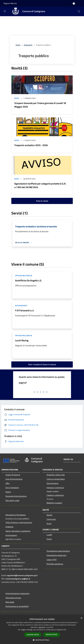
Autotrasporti (21, 306)
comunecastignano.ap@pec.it (18, 579)
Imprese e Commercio (55, 488)
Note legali (10, 602)
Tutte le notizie (42, 201)
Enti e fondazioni (12, 488)
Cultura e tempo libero (56, 479)
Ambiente (9, 527)
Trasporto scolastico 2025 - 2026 (31, 145)
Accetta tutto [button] (33, 635)
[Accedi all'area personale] (74, 4)
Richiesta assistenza (55, 564)
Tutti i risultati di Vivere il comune (42, 364)
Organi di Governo (13, 475)
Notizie (49, 515)
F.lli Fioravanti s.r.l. (25, 310)
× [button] (81, 618)
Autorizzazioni (11, 535)
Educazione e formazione (16, 515)
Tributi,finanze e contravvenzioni (19, 522)
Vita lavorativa (52, 483)
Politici (8, 492)
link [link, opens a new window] (65, 630)
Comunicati (51, 519)
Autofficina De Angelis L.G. (28, 280)
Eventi (49, 539)
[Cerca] (79, 11)
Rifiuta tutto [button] (52, 635)
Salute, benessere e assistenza (18, 531)
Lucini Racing (22, 340)
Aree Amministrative (14, 479)
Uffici (8, 483)
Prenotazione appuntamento (58, 551)
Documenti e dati (12, 500)
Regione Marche (10, 3)
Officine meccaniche (24, 276)
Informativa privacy (13, 598)
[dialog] (42, 630)
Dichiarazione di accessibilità (17, 606)
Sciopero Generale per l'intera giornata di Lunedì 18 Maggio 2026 (40, 105)
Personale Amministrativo (16, 496)
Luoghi (49, 535)
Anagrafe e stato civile (56, 475)
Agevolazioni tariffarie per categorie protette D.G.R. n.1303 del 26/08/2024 (40, 185)
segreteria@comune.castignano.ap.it (22, 575)
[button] (42, 640)
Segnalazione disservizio (56, 555)
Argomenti (28, 45)
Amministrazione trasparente (17, 593)
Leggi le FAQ (52, 560)
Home (18, 45)
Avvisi (17, 98)
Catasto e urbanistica (55, 495)
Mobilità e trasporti (54, 503)
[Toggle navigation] (5, 11)
